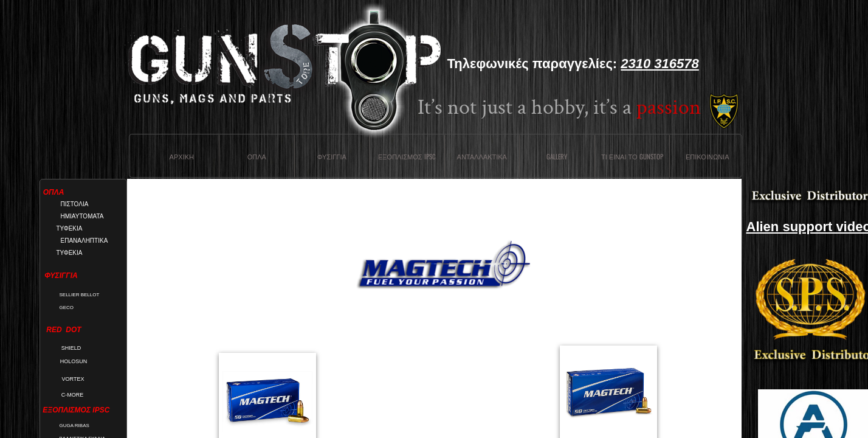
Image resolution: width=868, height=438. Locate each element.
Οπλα (257, 156)
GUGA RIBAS (74, 426)
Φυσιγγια (332, 156)
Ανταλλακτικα (482, 156)
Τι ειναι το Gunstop (632, 156)
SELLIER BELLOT (80, 295)
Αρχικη (182, 156)
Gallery (557, 156)
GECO (67, 308)
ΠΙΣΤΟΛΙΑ (75, 204)
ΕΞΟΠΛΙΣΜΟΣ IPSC (407, 156)
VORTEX (73, 379)
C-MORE (73, 395)
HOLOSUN (74, 361)
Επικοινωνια (707, 156)
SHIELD (71, 348)
